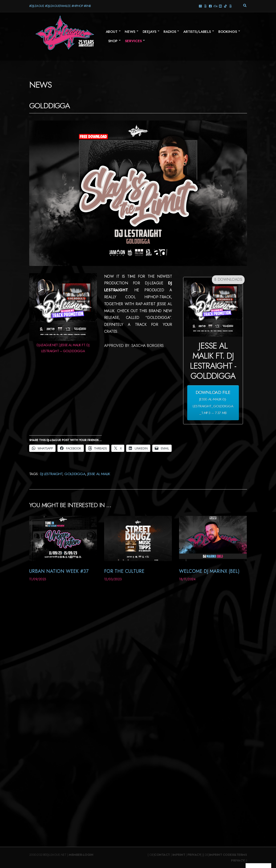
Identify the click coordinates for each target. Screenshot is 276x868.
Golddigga (75, 474)
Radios (170, 32)
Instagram (200, 6)
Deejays (149, 32)
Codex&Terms (235, 855)
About (112, 32)
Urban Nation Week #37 (59, 571)
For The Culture (124, 571)
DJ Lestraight (51, 474)
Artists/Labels (197, 32)
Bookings (228, 32)
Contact (162, 855)
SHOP (113, 41)
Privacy (194, 855)
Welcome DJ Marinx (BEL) (209, 571)
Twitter (230, 6)
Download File (213, 403)
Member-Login (81, 855)
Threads (205, 6)
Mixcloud (215, 6)
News (130, 32)
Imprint (179, 855)
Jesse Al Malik (99, 474)
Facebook (210, 6)
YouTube (220, 6)
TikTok (225, 6)
